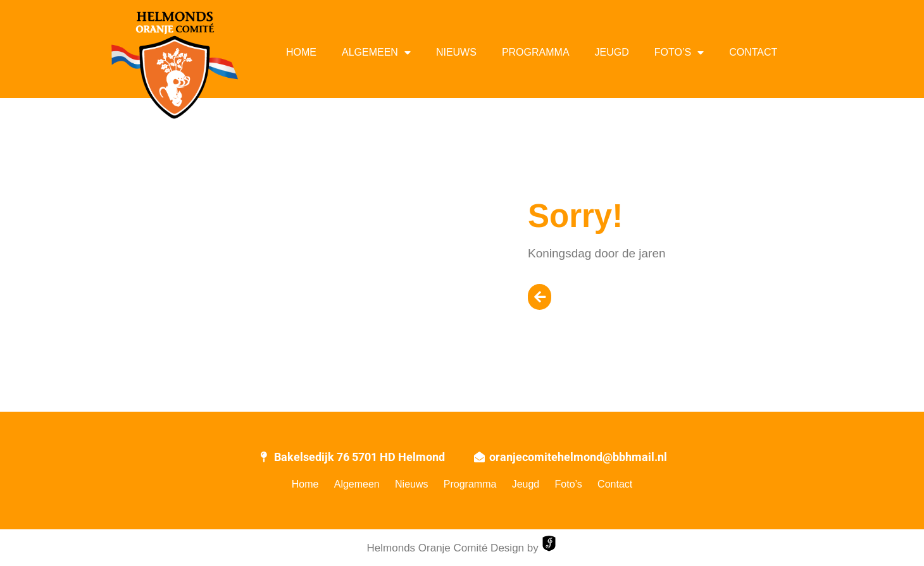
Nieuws (456, 52)
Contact (753, 52)
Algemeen (376, 52)
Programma (536, 52)
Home (301, 52)
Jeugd (612, 52)
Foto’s (679, 52)
